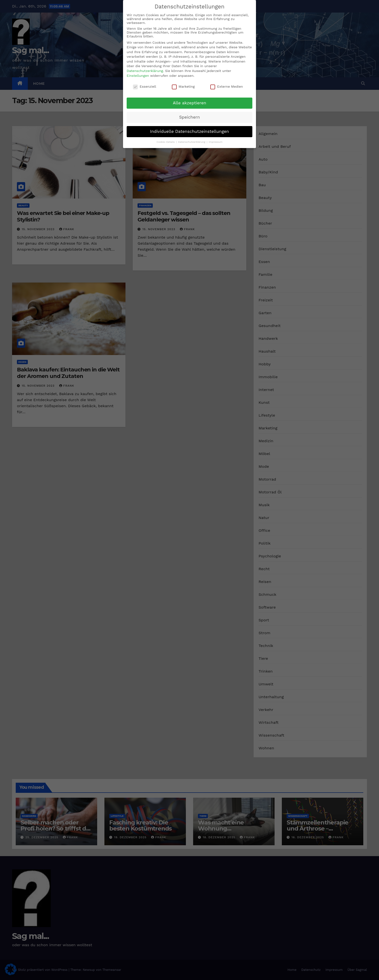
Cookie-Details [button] (166, 142)
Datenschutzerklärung (145, 71)
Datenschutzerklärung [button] (192, 142)
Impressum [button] (215, 142)
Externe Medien (227, 86)
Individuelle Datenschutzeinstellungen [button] (189, 131)
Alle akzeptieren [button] (189, 103)
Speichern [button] (189, 117)
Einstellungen (138, 76)
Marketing (183, 86)
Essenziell (145, 86)
